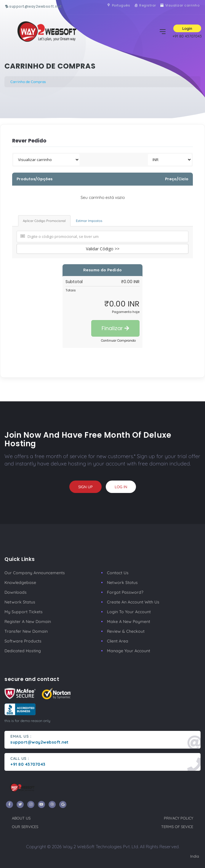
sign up (85, 487)
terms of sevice (177, 827)
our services (25, 827)
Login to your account (129, 612)
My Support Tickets (24, 612)
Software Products (23, 641)
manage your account (129, 651)
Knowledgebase (20, 583)
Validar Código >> (103, 249)
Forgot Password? (125, 592)
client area (118, 641)
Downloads (16, 592)
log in (121, 487)
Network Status (20, 602)
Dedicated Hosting (23, 651)
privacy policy (178, 818)
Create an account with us (133, 602)
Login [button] (187, 28)
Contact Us (118, 573)
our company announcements (35, 573)
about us (21, 818)
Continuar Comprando (118, 341)
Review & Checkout (126, 631)
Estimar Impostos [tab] (89, 221)
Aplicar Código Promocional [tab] (44, 221)
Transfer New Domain (26, 631)
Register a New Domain (28, 622)
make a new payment (129, 622)
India (195, 856)
